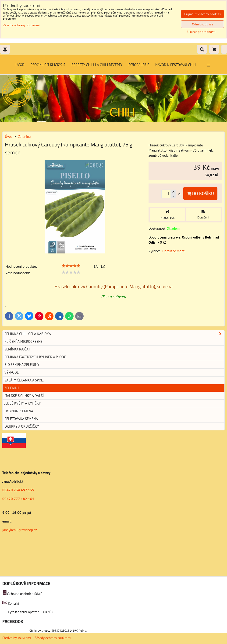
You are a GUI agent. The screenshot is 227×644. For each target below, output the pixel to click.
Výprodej (12, 372)
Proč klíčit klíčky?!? (48, 65)
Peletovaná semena (21, 419)
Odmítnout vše (203, 24)
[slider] (71, 266)
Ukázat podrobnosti (201, 32)
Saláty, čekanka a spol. (24, 380)
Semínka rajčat (17, 349)
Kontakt (14, 603)
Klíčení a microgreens (23, 341)
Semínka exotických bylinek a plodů (35, 357)
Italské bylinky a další (24, 396)
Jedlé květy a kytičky (23, 403)
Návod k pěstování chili (176, 65)
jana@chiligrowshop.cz (20, 530)
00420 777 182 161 (18, 499)
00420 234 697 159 (18, 490)
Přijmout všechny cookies (202, 14)
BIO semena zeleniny (22, 365)
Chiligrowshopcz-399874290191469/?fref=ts (58, 631)
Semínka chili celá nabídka (114, 334)
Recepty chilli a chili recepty (97, 65)
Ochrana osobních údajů (25, 594)
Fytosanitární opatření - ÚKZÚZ (30, 612)
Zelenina (12, 388)
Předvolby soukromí (17, 638)
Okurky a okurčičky (22, 426)
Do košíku (200, 193)
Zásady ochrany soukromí (53, 638)
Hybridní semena (19, 411)
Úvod (20, 65)
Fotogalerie (139, 65)
